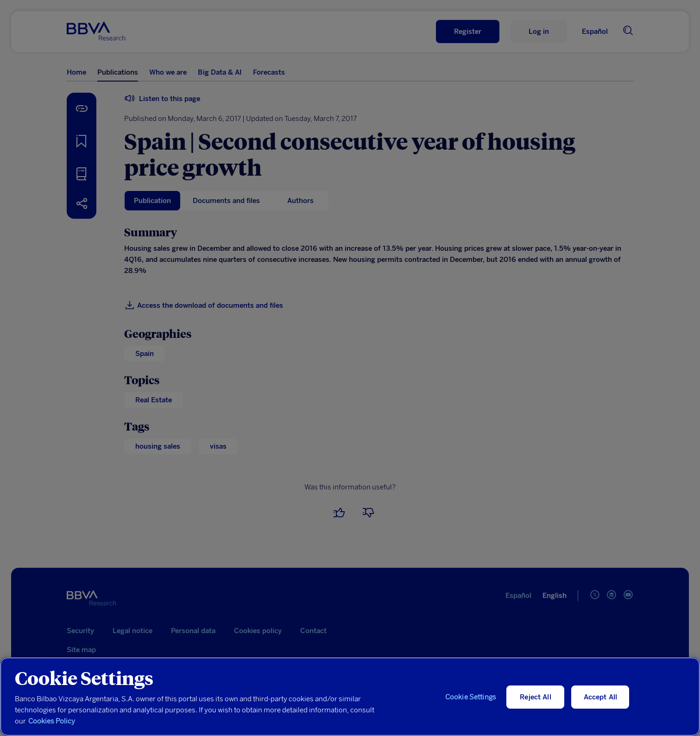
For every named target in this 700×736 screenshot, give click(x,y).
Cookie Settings (471, 697)
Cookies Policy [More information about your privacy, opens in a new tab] (52, 721)
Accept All (601, 697)
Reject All (536, 697)
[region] (350, 697)
